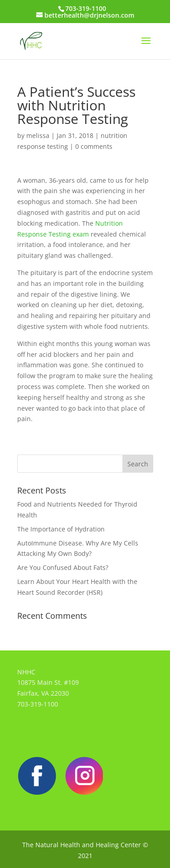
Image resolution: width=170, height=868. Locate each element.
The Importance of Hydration (61, 529)
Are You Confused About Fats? (63, 567)
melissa (38, 135)
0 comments (94, 146)
